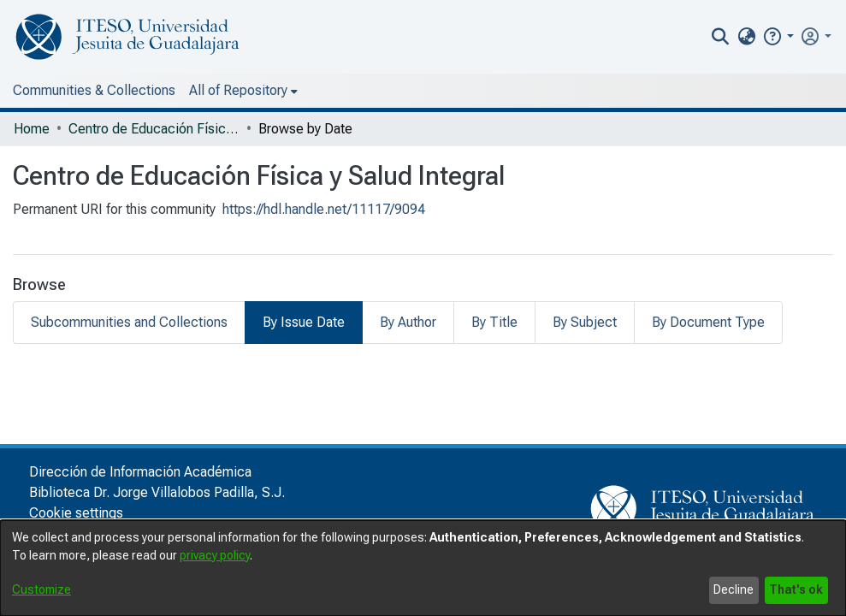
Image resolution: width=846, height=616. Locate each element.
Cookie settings (76, 513)
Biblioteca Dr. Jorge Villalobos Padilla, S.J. (157, 492)
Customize (41, 589)
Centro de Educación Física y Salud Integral (154, 129)
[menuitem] (746, 37)
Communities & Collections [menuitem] (94, 90)
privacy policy (215, 555)
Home (32, 129)
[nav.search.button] (721, 37)
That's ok (796, 589)
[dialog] (423, 568)
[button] (778, 36)
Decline (734, 589)
